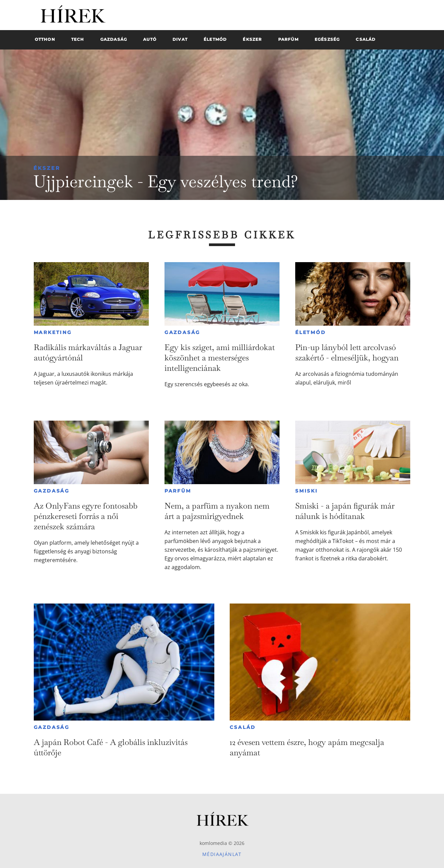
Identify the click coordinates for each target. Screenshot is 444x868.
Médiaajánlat (222, 854)
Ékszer (47, 168)
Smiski (307, 491)
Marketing (53, 332)
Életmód (311, 332)
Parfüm (178, 491)
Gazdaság (182, 332)
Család (243, 727)
